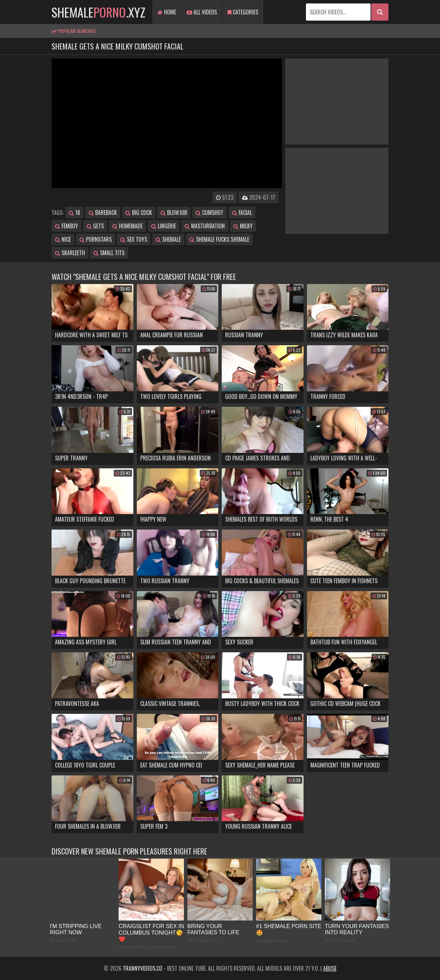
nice (63, 239)
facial (242, 213)
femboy (67, 226)
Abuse (330, 968)
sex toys (134, 239)
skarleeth (70, 253)
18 (74, 213)
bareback (103, 213)
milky (243, 226)
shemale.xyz (98, 12)
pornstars (96, 239)
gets (95, 226)
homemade (128, 226)
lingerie (164, 226)
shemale (168, 239)
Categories (243, 12)
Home (167, 12)
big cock (139, 213)
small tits (109, 253)
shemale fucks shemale (219, 239)
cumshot (210, 213)
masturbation (205, 226)
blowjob (174, 213)
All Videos (202, 12)
